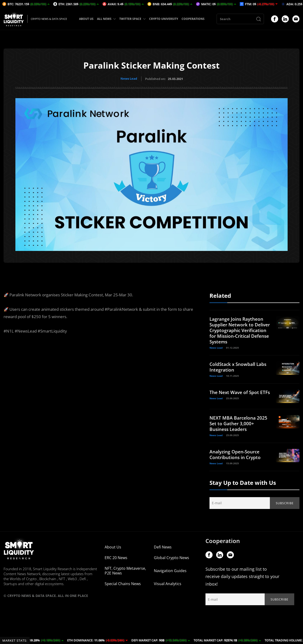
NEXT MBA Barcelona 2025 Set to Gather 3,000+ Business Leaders (239, 426)
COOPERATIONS (193, 19)
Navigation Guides (170, 573)
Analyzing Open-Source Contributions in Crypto (237, 457)
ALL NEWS (106, 19)
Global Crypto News (172, 560)
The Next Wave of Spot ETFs (235, 395)
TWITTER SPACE (132, 19)
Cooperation (223, 543)
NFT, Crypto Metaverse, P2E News (125, 573)
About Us (113, 549)
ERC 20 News (116, 560)
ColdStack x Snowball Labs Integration (240, 366)
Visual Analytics (168, 586)
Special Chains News (123, 586)
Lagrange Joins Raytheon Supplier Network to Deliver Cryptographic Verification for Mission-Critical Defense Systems (238, 330)
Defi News (163, 549)
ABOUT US (86, 19)
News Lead (129, 79)
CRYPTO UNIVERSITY (164, 19)
